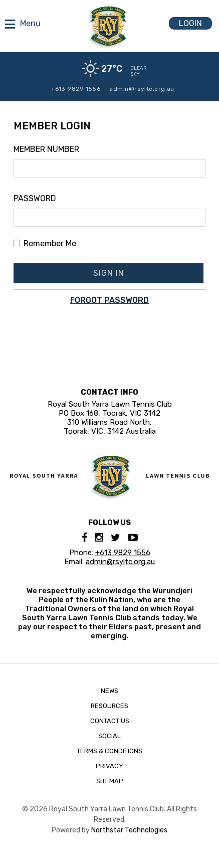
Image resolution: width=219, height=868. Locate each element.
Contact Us (110, 721)
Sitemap (110, 781)
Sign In (109, 273)
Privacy (110, 766)
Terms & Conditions (110, 751)
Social (110, 736)
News (110, 691)
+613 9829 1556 (76, 89)
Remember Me (45, 243)
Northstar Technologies (129, 830)
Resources (110, 706)
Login (190, 23)
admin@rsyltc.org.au (142, 89)
